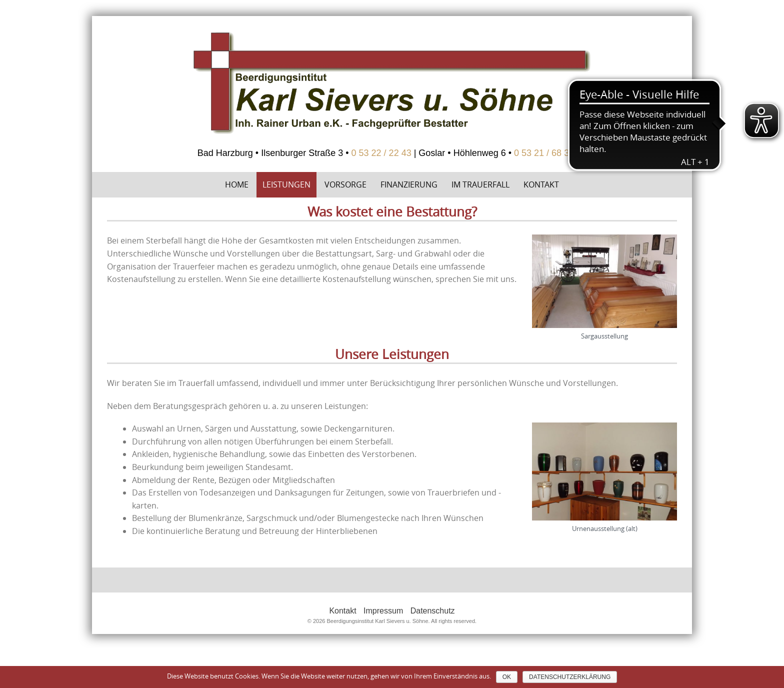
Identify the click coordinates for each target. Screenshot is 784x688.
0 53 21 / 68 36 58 (550, 153)
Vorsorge (345, 184)
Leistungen (286, 184)
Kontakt (541, 184)
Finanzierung (409, 184)
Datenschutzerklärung (570, 677)
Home (237, 184)
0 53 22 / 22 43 (381, 153)
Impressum (383, 611)
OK (507, 677)
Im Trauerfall (480, 184)
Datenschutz (433, 611)
